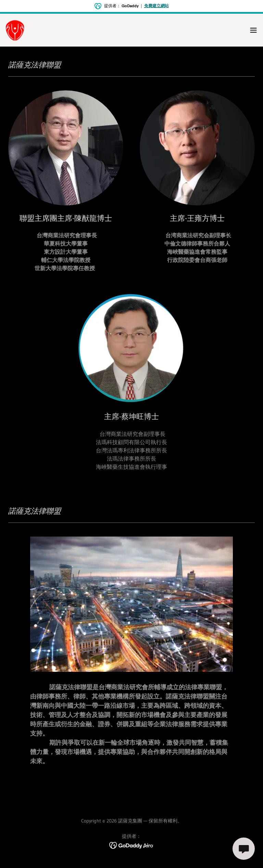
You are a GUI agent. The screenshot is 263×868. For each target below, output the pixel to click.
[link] (15, 30)
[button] (253, 30)
